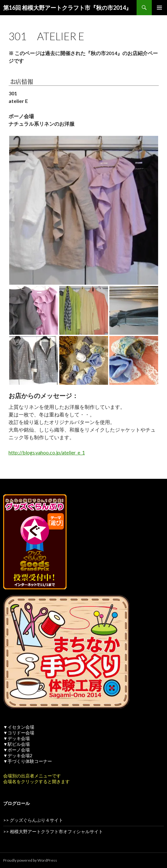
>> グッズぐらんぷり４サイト (33, 820)
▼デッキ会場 (16, 738)
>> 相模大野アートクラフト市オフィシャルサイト (53, 831)
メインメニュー (159, 8)
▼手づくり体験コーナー (28, 761)
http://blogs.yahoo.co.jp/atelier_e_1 (47, 452)
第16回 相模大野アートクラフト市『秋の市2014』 (67, 8)
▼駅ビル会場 (16, 744)
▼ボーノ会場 (16, 750)
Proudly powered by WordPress (30, 860)
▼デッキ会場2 (18, 755)
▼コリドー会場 (19, 733)
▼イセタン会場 (19, 727)
